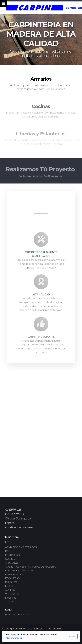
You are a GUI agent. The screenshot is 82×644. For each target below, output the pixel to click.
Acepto (72, 636)
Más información (14, 638)
